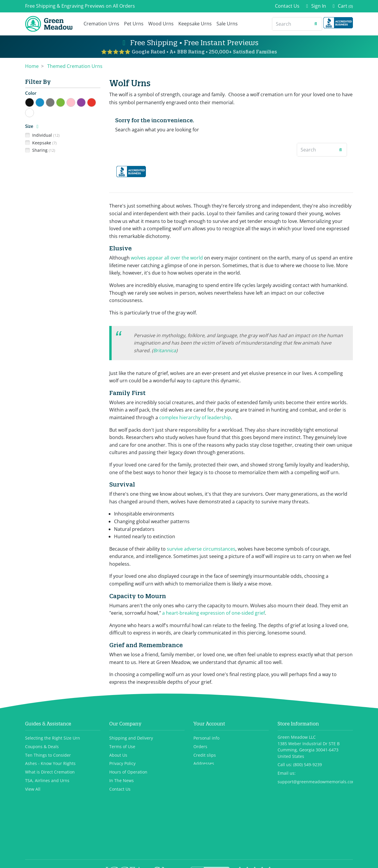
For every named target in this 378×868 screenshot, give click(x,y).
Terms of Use (122, 747)
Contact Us (287, 6)
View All (33, 789)
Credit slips (205, 755)
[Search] (291, 24)
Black (34, 102)
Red (96, 102)
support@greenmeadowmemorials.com (317, 782)
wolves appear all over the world (167, 258)
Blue (44, 102)
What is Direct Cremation (50, 772)
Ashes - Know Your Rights (50, 764)
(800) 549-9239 (308, 765)
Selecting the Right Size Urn (53, 738)
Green (65, 102)
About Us (118, 755)
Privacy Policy (122, 764)
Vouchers (203, 772)
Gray (54, 102)
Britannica (165, 350)
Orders (200, 747)
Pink (75, 102)
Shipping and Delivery (131, 738)
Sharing (44, 150)
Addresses (204, 764)
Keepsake (44, 143)
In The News (122, 781)
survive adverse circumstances (201, 549)
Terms (223, 861)
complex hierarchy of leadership (195, 417)
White (34, 112)
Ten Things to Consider (48, 755)
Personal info (206, 738)
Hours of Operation (128, 772)
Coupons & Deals (42, 747)
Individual (46, 135)
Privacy (209, 861)
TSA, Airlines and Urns (47, 781)
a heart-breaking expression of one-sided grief (214, 613)
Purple (85, 102)
